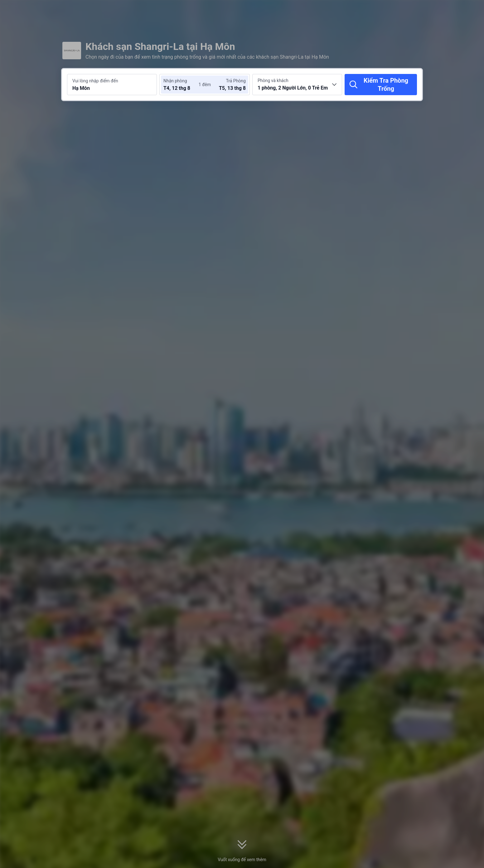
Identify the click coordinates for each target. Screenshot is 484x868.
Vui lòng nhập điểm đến (95, 81)
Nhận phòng (175, 81)
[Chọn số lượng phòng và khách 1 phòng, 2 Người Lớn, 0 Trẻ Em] (297, 85)
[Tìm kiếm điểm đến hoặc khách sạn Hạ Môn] (112, 85)
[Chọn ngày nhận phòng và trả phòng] (182, 85)
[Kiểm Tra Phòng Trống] (381, 85)
